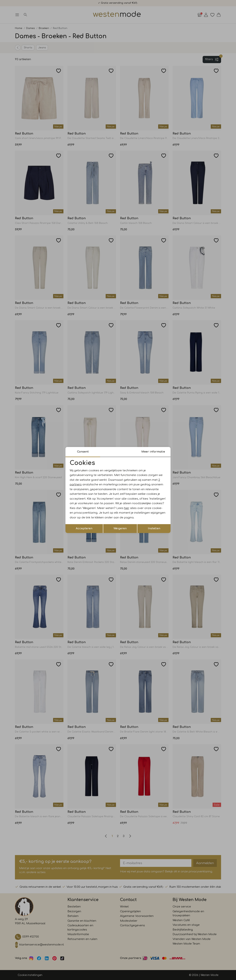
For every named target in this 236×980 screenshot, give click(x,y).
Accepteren (84, 528)
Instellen (154, 528)
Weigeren (120, 528)
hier (127, 508)
